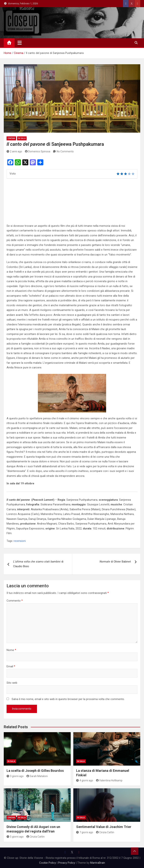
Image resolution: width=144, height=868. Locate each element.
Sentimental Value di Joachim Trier (104, 827)
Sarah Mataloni (37, 776)
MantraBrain (98, 863)
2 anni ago (14, 151)
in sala (22, 138)
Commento (15, 601)
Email (11, 666)
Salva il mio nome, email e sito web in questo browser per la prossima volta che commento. (68, 699)
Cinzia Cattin (36, 837)
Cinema (11, 138)
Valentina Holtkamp (109, 780)
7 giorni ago (85, 832)
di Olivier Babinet (115, 562)
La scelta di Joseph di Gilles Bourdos (35, 771)
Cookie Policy (48, 863)
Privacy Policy (67, 863)
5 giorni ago (15, 837)
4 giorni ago (85, 780)
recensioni (20, 541)
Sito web (12, 683)
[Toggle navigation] (20, 43)
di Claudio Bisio (38, 564)
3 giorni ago (15, 776)
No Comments (65, 151)
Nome (11, 650)
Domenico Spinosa (38, 151)
